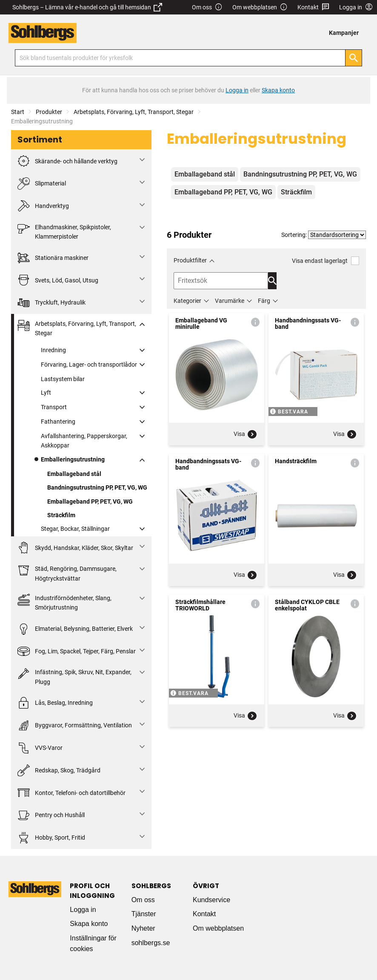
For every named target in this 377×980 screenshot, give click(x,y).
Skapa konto (89, 924)
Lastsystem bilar (63, 379)
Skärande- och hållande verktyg (67, 161)
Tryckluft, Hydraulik (51, 303)
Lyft (46, 393)
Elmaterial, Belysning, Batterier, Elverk (75, 629)
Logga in (83, 910)
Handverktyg (43, 206)
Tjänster (144, 914)
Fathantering (58, 422)
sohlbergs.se (151, 943)
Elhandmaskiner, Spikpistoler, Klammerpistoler (64, 231)
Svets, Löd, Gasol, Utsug (58, 280)
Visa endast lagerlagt (326, 261)
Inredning (53, 350)
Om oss (207, 7)
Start (18, 112)
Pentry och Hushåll (51, 815)
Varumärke (230, 301)
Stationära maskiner (53, 258)
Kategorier (187, 301)
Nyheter (143, 928)
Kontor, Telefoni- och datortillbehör (71, 793)
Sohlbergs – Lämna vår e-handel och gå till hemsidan (87, 7)
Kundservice (211, 900)
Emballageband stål (74, 474)
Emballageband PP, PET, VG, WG (90, 501)
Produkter (49, 112)
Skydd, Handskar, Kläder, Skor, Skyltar (75, 548)
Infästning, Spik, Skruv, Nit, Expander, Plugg (74, 676)
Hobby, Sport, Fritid (51, 838)
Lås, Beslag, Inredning (55, 703)
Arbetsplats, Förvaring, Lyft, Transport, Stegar (134, 112)
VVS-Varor (40, 748)
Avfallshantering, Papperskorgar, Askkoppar (84, 441)
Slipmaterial (42, 184)
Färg (264, 301)
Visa (246, 434)
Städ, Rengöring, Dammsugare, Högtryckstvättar (67, 573)
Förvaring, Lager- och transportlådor (89, 365)
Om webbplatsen (260, 7)
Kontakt (313, 7)
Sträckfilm (61, 515)
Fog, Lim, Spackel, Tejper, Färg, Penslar (77, 651)
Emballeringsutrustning (73, 459)
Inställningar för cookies (93, 944)
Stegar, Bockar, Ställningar (75, 529)
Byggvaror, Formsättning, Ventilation (75, 725)
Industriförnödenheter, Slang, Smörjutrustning (64, 602)
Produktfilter (190, 260)
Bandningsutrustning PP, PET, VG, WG (97, 487)
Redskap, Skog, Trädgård (59, 771)
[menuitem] (346, 33)
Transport (54, 407)
